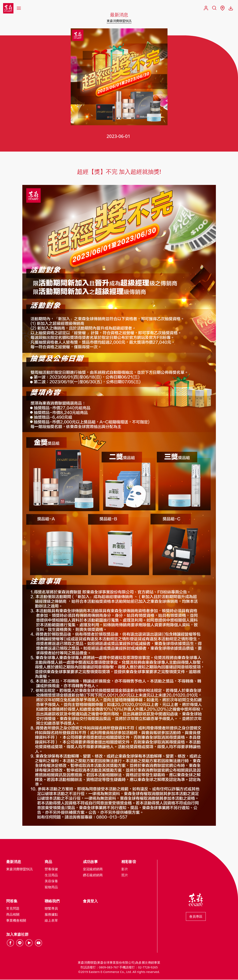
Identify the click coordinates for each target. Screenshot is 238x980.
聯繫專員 (51, 909)
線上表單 (51, 921)
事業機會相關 (16, 921)
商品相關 (13, 915)
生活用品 (51, 875)
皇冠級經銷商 (93, 869)
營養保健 (51, 869)
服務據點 (51, 915)
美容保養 (51, 881)
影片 (125, 869)
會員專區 (196, 917)
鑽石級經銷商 (93, 875)
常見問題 (13, 909)
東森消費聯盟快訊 (119, 21)
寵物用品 (51, 887)
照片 (125, 875)
